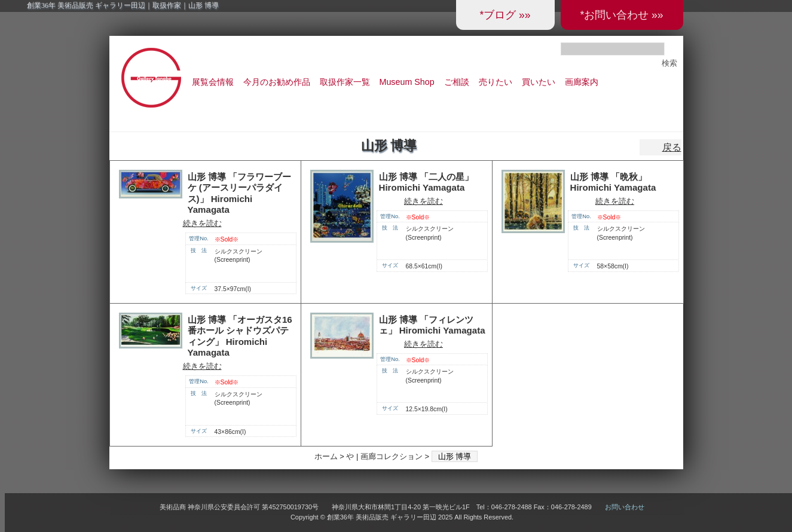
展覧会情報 (213, 82)
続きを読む (202, 223)
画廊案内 (582, 82)
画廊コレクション (392, 456)
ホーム (326, 456)
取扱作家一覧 (345, 82)
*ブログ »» (505, 15)
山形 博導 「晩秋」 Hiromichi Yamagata (613, 182)
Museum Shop (407, 82)
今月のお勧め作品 (277, 82)
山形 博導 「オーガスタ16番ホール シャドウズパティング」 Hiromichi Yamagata (240, 336)
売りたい (496, 82)
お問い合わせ (625, 507)
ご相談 (457, 82)
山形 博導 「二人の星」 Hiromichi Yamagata (426, 182)
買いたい (539, 82)
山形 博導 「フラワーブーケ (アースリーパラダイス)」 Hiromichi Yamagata (239, 193)
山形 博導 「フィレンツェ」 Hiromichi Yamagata (432, 325)
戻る (672, 147)
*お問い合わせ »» (621, 15)
